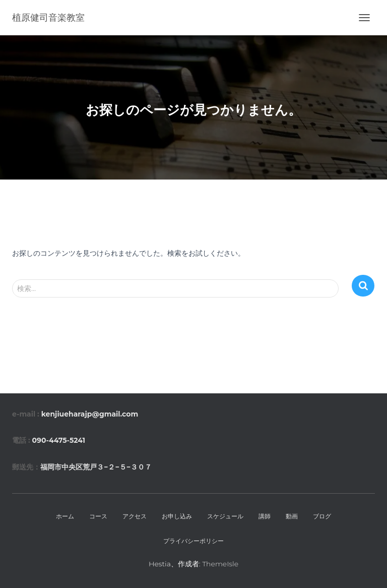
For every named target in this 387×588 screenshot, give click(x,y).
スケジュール (225, 516)
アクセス (135, 516)
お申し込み (177, 516)
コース (98, 516)
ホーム (65, 516)
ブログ (322, 516)
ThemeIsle (220, 564)
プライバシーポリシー (193, 541)
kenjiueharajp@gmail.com (90, 414)
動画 (292, 516)
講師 (265, 516)
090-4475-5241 (59, 440)
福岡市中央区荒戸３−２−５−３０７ (96, 467)
